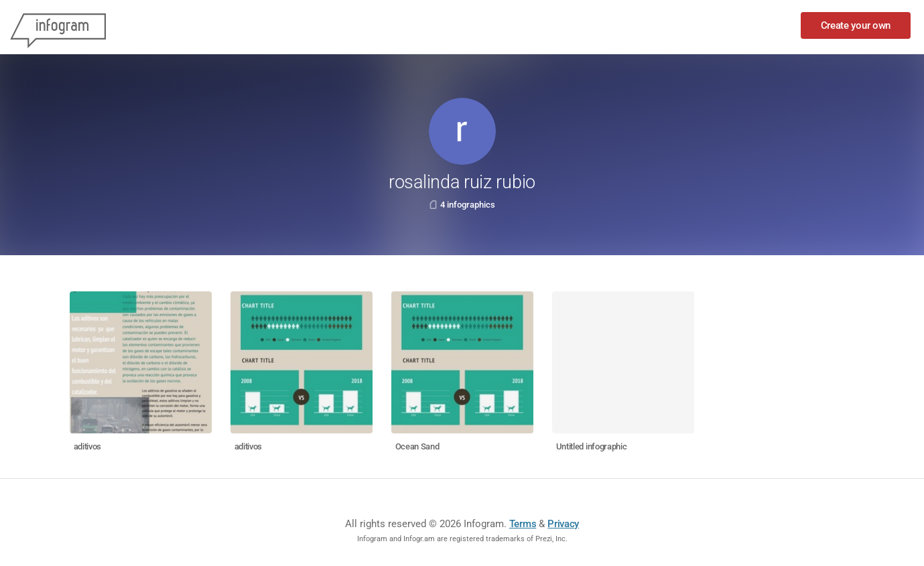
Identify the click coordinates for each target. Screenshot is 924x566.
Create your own (856, 25)
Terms (523, 524)
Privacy (563, 524)
